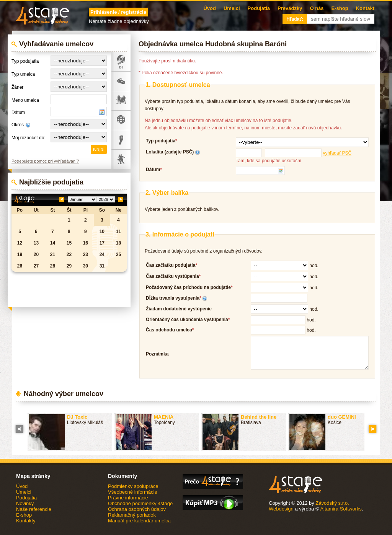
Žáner (17, 87)
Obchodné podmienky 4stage (140, 503)
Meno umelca (25, 100)
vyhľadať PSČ (337, 153)
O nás (317, 8)
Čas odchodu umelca (169, 330)
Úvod (210, 8)
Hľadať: (295, 19)
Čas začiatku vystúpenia (172, 276)
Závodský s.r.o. (332, 503)
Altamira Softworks (341, 509)
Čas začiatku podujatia (171, 265)
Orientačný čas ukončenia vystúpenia (187, 320)
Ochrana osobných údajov (137, 509)
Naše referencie (34, 509)
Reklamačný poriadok (132, 515)
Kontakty (26, 521)
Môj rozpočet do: (29, 138)
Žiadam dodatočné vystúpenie (179, 309)
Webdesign (281, 509)
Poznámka (157, 354)
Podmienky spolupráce (133, 486)
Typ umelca (23, 74)
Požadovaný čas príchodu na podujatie (188, 287)
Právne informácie (128, 498)
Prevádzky (290, 8)
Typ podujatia (25, 61)
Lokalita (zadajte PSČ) (170, 152)
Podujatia (259, 8)
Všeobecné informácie (133, 492)
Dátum (18, 113)
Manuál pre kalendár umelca (139, 521)
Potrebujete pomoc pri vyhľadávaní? (45, 161)
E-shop (340, 8)
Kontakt (365, 8)
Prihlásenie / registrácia (118, 12)
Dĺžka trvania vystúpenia (173, 298)
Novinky (25, 503)
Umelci (232, 8)
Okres (18, 125)
